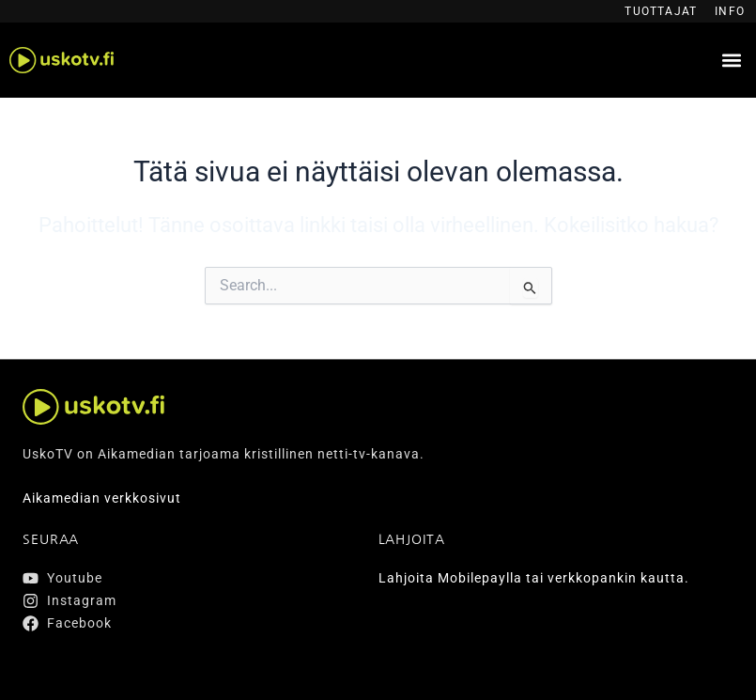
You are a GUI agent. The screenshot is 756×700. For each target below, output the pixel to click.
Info (730, 11)
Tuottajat (661, 11)
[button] (731, 61)
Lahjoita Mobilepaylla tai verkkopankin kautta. (534, 578)
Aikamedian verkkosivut (102, 498)
